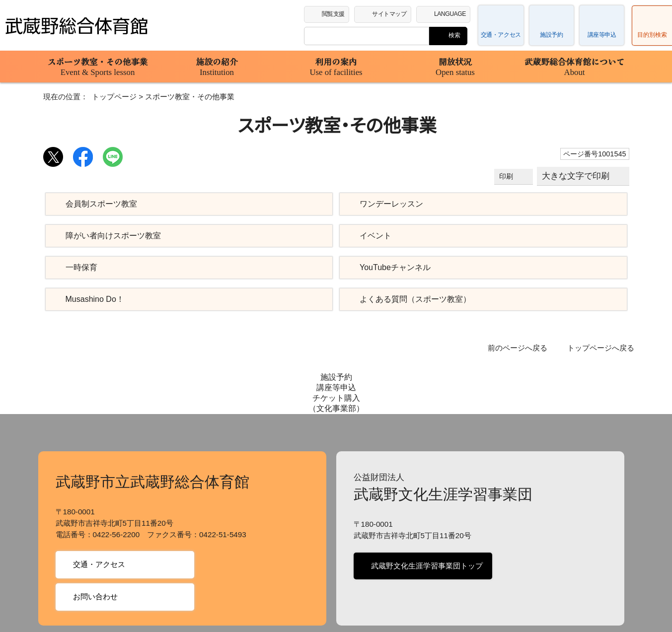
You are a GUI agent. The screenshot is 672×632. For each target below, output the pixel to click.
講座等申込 (602, 35)
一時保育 (81, 268)
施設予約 (551, 35)
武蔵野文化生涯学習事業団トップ (425, 515)
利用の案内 (336, 67)
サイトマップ (392, 13)
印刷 (508, 176)
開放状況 (455, 67)
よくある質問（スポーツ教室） (408, 299)
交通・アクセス (501, 35)
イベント (373, 236)
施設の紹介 (217, 67)
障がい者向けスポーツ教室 (112, 236)
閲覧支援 (334, 13)
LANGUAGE (452, 13)
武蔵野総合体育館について (575, 67)
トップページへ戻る (603, 348)
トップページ (107, 97)
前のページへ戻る (524, 348)
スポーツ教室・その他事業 (98, 67)
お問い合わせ (95, 546)
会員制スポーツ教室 (100, 204)
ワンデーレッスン (388, 204)
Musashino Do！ (93, 299)
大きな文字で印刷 (576, 176)
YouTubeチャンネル (394, 268)
